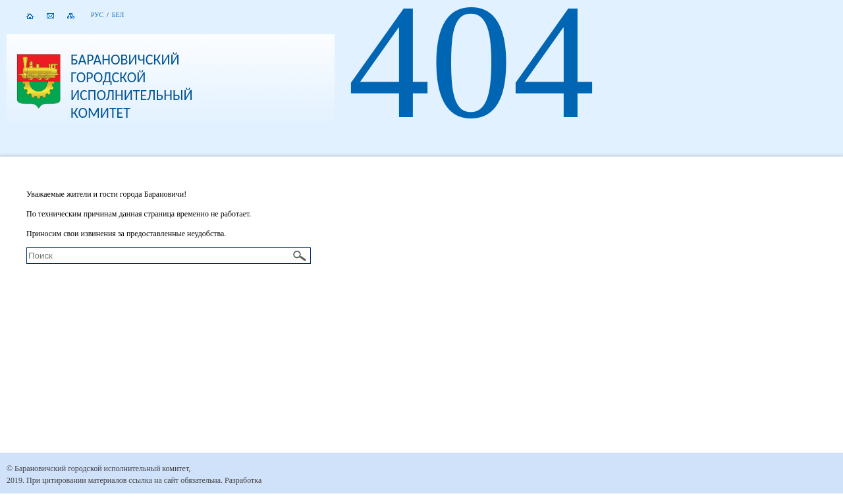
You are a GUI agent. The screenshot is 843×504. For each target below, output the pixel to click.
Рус (97, 15)
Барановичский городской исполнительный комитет (132, 86)
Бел (118, 15)
